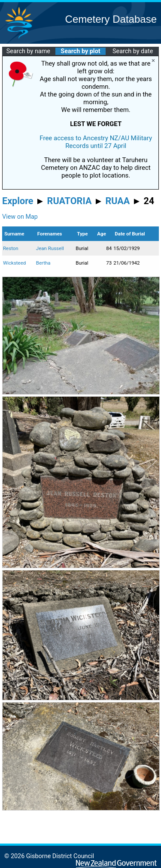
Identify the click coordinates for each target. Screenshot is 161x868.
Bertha (43, 263)
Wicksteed (14, 263)
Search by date (133, 51)
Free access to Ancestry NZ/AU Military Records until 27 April (96, 142)
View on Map (20, 217)
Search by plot (80, 51)
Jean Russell (50, 248)
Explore (18, 201)
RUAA (117, 201)
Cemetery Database (111, 19)
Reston (11, 248)
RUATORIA (70, 201)
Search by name (28, 51)
